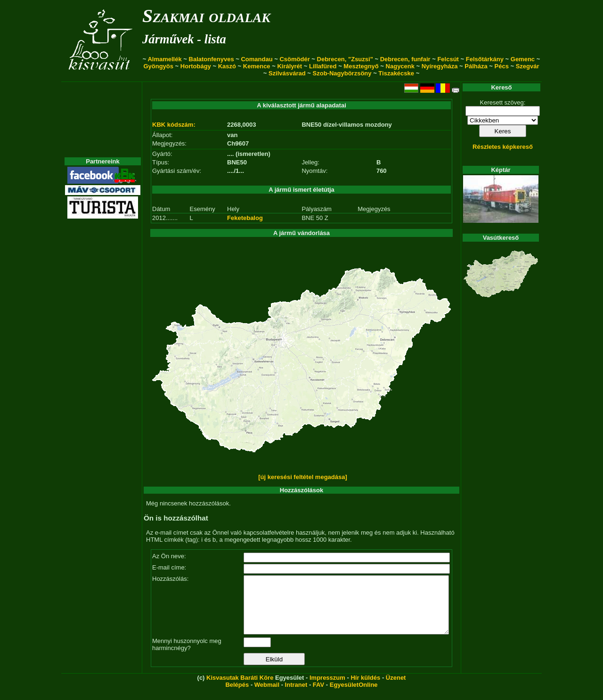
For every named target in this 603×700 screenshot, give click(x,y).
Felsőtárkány (485, 59)
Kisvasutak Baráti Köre (240, 689)
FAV (318, 696)
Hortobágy (196, 66)
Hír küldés (365, 689)
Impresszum (327, 689)
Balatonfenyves (212, 59)
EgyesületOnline (354, 696)
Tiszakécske (396, 73)
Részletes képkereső (503, 147)
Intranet (296, 696)
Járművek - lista (184, 39)
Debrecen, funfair (405, 59)
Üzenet (396, 689)
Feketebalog (245, 218)
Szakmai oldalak (206, 16)
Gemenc (523, 59)
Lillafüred (323, 66)
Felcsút (448, 59)
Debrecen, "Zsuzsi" (345, 59)
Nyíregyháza (440, 66)
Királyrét (289, 66)
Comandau (257, 59)
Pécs (502, 66)
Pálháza (476, 66)
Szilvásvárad (287, 73)
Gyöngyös (158, 66)
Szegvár (528, 66)
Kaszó (227, 66)
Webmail (267, 696)
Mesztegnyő (361, 66)
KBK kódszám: (174, 125)
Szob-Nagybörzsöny (342, 73)
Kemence (257, 66)
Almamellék (164, 59)
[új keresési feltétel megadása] (303, 477)
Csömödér (294, 59)
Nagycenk (400, 66)
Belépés (237, 696)
